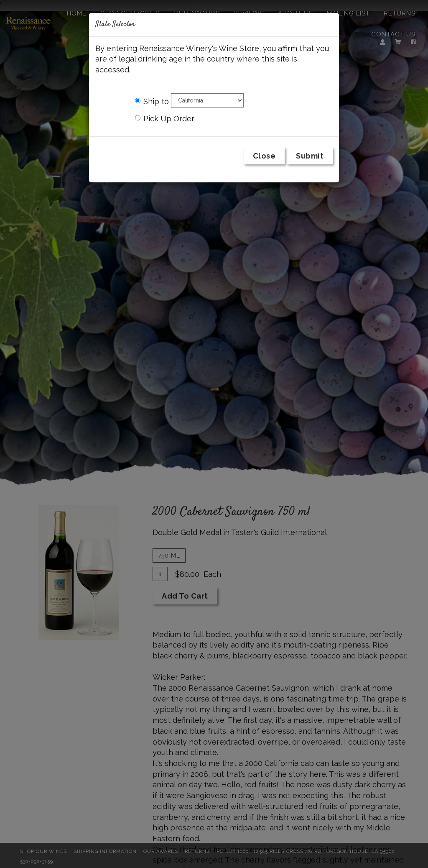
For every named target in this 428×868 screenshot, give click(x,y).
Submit (310, 156)
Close (264, 156)
